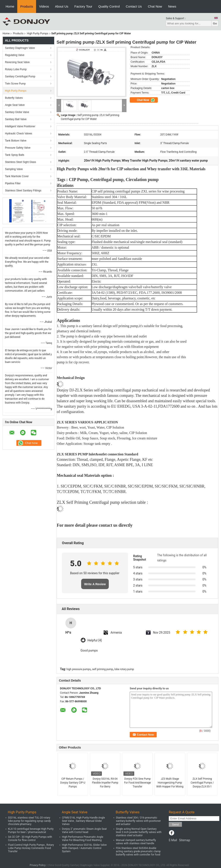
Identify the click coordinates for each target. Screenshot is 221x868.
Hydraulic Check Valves (19, 134)
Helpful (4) (95, 640)
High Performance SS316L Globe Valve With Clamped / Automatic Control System (84, 848)
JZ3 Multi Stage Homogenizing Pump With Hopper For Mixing (170, 783)
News (172, 6)
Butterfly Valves (14, 98)
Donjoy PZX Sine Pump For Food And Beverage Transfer (137, 783)
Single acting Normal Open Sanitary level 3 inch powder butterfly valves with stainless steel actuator (139, 832)
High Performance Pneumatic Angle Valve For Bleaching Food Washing (83, 839)
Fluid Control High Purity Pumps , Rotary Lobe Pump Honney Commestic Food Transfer (31, 848)
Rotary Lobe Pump (16, 69)
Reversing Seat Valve (17, 62)
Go (215, 23)
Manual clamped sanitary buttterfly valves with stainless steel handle (136, 842)
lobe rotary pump (124, 669)
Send (175, 824)
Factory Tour (83, 6)
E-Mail (173, 840)
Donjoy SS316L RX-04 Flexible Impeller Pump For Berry (105, 783)
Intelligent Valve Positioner (20, 126)
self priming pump (103, 669)
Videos (44, 6)
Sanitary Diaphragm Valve (20, 48)
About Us (62, 6)
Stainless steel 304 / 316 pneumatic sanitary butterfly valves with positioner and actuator (138, 821)
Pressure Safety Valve (18, 148)
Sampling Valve (14, 169)
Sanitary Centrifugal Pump (20, 76)
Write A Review (95, 584)
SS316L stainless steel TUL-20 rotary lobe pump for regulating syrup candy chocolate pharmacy (29, 821)
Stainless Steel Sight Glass (21, 162)
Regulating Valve (15, 55)
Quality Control (109, 6)
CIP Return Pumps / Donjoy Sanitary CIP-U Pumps (73, 783)
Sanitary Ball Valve (16, 119)
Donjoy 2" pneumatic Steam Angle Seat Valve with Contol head (84, 831)
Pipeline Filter (13, 183)
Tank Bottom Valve (16, 141)
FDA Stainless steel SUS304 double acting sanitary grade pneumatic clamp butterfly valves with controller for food (138, 851)
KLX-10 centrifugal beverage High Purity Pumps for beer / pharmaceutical (31, 831)
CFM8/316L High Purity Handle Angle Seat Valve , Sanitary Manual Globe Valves (83, 821)
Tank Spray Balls (15, 155)
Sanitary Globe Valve (17, 112)
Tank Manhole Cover (17, 176)
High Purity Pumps (37, 33)
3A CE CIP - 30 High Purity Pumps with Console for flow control (30, 839)
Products (27, 6)
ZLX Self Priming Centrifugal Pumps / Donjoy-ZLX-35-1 (202, 783)
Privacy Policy (38, 865)
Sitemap (184, 840)
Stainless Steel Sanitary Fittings (23, 191)
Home (10, 6)
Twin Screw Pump (15, 84)
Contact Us (134, 6)
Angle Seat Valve (15, 105)
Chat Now (155, 6)
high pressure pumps (79, 669)
